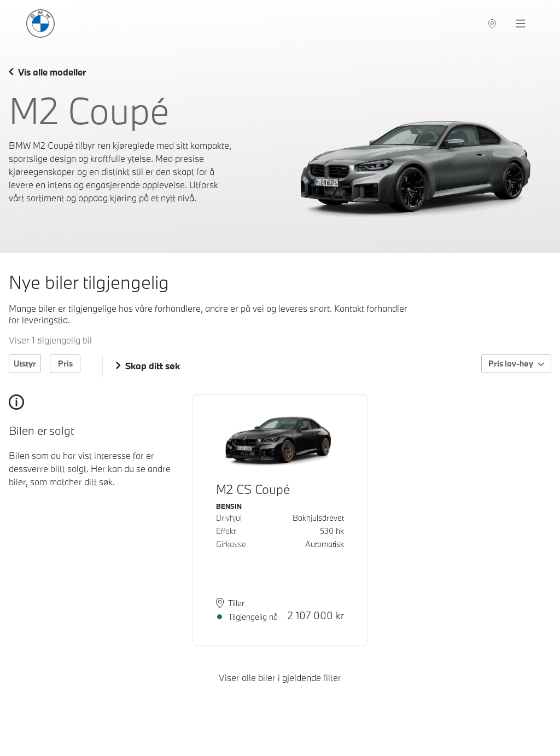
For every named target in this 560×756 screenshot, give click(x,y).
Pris (65, 364)
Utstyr (25, 364)
